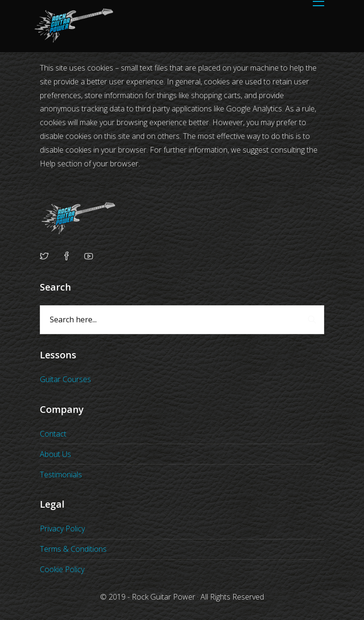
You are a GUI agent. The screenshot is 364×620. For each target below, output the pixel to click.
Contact (53, 434)
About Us (55, 454)
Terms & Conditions (73, 549)
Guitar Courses (65, 379)
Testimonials (61, 474)
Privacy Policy (62, 529)
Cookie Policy (62, 569)
